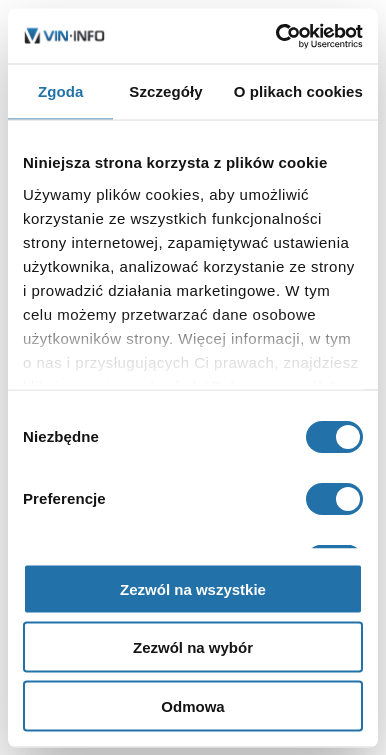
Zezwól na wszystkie (193, 588)
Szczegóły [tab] (165, 91)
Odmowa (192, 705)
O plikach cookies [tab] (298, 91)
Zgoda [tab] (61, 91)
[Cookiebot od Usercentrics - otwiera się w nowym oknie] (277, 36)
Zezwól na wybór (193, 647)
